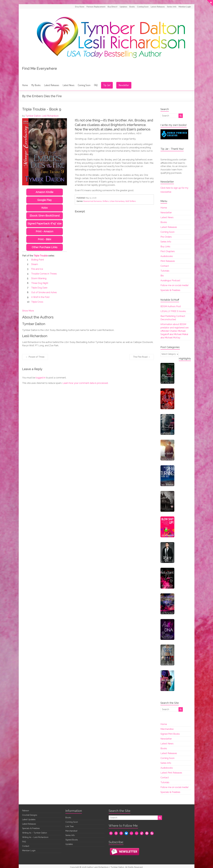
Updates (123, 7)
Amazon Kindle (44, 192)
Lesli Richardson (50, 116)
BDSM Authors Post (171, 306)
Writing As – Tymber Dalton (35, 833)
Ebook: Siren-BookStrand (45, 216)
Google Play (44, 200)
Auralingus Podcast (170, 280)
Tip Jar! (107, 85)
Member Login (185, 7)
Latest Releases (158, 7)
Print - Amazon (44, 231)
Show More (28, 311)
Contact (165, 266)
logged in (41, 378)
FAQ (96, 85)
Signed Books (72, 840)
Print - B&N (44, 239)
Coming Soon (143, 7)
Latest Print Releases (171, 773)
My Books (36, 85)
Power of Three (35, 357)
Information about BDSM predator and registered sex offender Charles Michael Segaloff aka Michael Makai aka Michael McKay (175, 331)
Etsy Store (80, 7)
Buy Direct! (113, 7)
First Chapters (168, 251)
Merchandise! (71, 831)
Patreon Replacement (96, 7)
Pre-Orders (166, 237)
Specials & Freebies (170, 290)
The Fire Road (142, 357)
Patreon (26, 811)
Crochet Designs (30, 815)
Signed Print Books (170, 734)
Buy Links (165, 247)
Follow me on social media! (174, 285)
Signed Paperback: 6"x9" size (45, 224)
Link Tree (69, 826)
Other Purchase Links (45, 247)
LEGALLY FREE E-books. (173, 311)
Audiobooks (167, 256)
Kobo (45, 208)
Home (25, 85)
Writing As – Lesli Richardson (35, 837)
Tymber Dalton (33, 116)
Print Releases (168, 261)
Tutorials (165, 271)
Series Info (172, 7)
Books (132, 7)
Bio (162, 276)
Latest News (69, 85)
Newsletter (124, 85)
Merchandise (167, 729)
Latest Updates (29, 819)
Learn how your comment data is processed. (85, 383)
